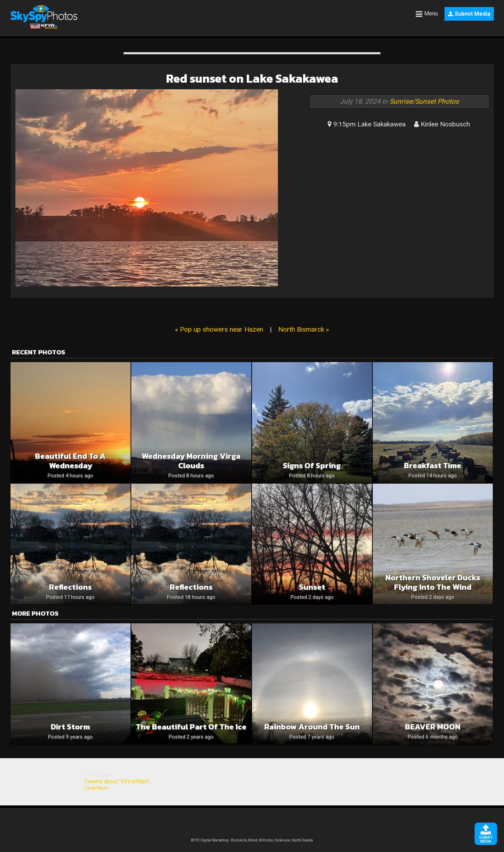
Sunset (312, 587)
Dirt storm (70, 727)
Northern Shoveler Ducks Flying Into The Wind (433, 582)
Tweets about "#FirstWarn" (117, 781)
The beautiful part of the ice (191, 727)
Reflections (70, 587)
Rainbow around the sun (312, 727)
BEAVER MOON (433, 727)
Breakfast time (433, 466)
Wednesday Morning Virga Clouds (191, 461)
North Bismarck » (304, 329)
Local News (96, 788)
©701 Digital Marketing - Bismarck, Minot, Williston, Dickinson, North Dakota (252, 840)
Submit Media (469, 14)
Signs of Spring (312, 466)
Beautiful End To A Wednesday (70, 461)
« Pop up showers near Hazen (219, 329)
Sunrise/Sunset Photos (424, 101)
